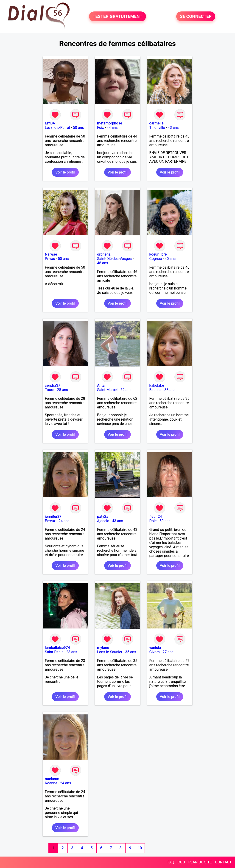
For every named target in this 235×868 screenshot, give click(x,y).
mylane (103, 648)
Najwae (51, 254)
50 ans (78, 128)
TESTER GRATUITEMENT (118, 16)
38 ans (170, 390)
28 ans (62, 390)
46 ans (103, 263)
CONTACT (223, 862)
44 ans (112, 128)
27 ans (168, 652)
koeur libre (158, 254)
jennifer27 (53, 517)
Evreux (50, 521)
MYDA (50, 123)
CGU (181, 862)
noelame (52, 779)
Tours (50, 390)
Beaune (155, 390)
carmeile (157, 123)
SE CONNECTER (196, 16)
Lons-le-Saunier (110, 652)
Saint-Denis (54, 652)
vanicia (155, 648)
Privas (50, 259)
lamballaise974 (57, 648)
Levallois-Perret (58, 128)
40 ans (170, 259)
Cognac (156, 259)
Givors (155, 652)
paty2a (103, 517)
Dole (153, 521)
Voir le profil (65, 172)
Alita (101, 385)
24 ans (64, 521)
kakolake (157, 385)
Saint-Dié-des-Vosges (114, 259)
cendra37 (53, 385)
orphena (104, 254)
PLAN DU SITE (200, 862)
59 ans (165, 521)
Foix (101, 128)
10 (140, 848)
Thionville (157, 128)
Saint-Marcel (107, 390)
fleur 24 (156, 517)
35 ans (131, 652)
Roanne (51, 783)
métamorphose (110, 123)
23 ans (72, 652)
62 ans (126, 390)
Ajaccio (103, 521)
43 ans (173, 128)
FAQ (171, 862)
